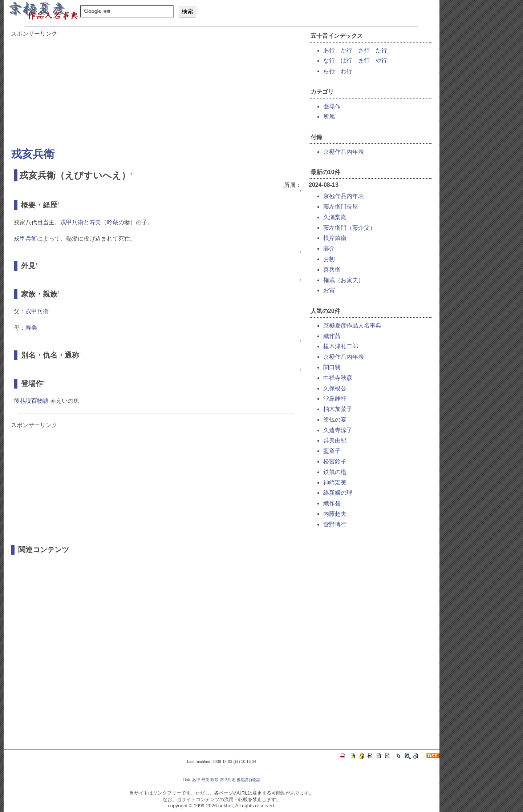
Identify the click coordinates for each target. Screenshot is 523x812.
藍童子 (332, 451)
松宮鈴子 (335, 461)
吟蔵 (113, 222)
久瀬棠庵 (335, 217)
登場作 (332, 106)
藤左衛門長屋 (341, 207)
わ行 (346, 71)
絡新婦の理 (338, 493)
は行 (346, 61)
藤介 (329, 248)
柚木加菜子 (338, 409)
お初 (329, 259)
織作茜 (332, 336)
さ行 (364, 50)
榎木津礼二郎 (341, 346)
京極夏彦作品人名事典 (352, 325)
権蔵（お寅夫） (344, 280)
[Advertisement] (156, 89)
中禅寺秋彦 (338, 378)
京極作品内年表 (344, 152)
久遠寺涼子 (338, 430)
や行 (381, 61)
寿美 (95, 222)
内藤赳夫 (335, 514)
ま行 (364, 61)
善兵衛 (332, 270)
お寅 (329, 290)
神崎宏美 (335, 483)
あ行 (329, 50)
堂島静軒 (335, 399)
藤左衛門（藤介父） (349, 228)
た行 (381, 50)
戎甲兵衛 (72, 222)
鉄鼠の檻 (335, 472)
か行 (346, 50)
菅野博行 (335, 524)
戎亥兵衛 (33, 154)
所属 (329, 116)
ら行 (329, 71)
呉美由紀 (335, 440)
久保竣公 (335, 388)
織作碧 (332, 503)
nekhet (226, 806)
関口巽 (332, 367)
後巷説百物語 (31, 401)
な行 (329, 61)
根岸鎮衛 (335, 238)
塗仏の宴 (335, 420)
